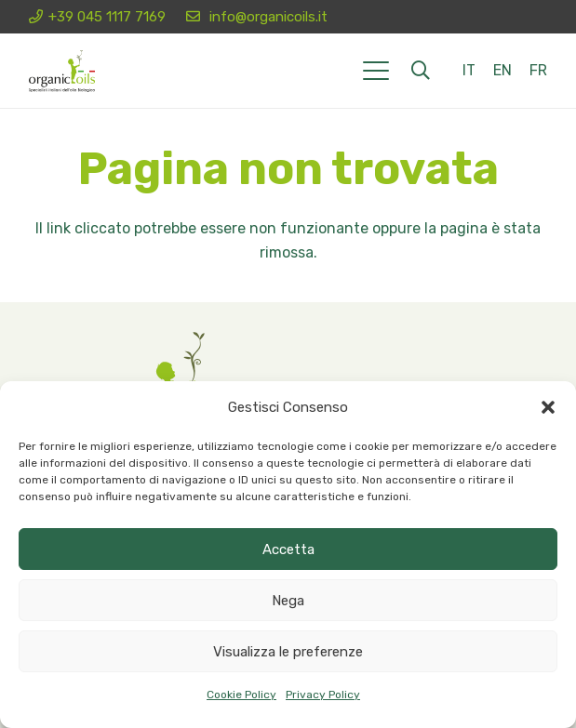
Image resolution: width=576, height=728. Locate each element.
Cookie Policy (241, 695)
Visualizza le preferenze (288, 652)
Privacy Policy (323, 695)
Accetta (288, 549)
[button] (548, 407)
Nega (288, 601)
